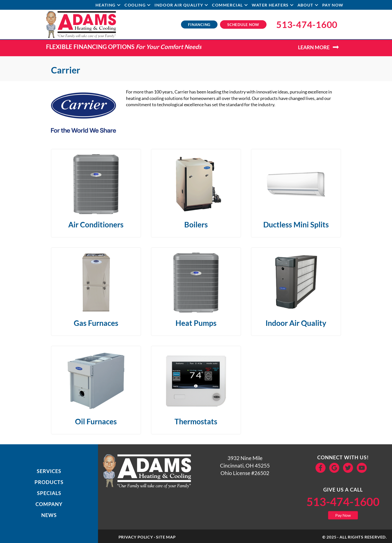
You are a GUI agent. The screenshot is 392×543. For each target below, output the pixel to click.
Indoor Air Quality (179, 5)
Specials (49, 493)
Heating (106, 5)
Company (49, 504)
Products (49, 482)
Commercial (227, 5)
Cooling (135, 5)
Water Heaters (270, 5)
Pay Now (333, 5)
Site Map (166, 537)
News (49, 515)
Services (49, 471)
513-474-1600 (343, 502)
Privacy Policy (136, 537)
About (305, 5)
